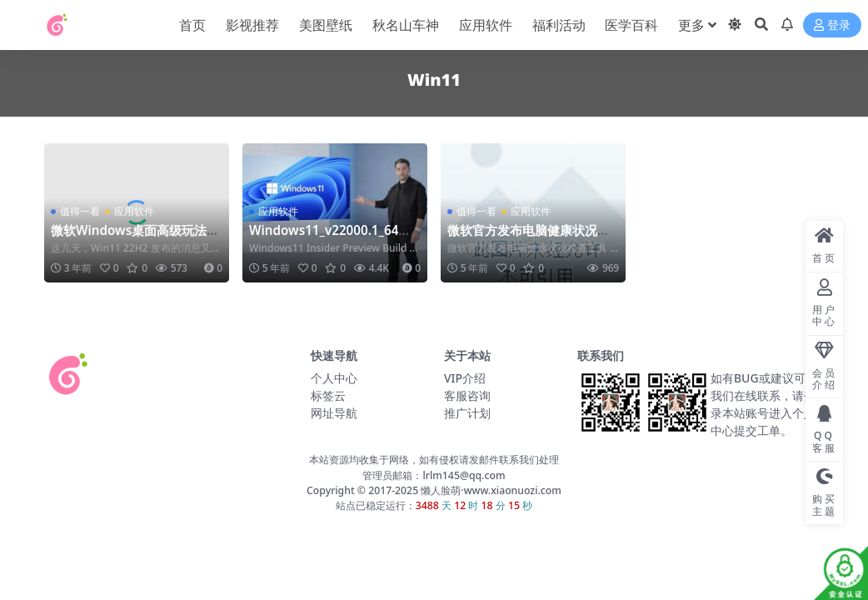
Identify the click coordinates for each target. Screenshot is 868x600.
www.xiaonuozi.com (513, 490)
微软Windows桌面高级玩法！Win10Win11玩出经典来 (135, 237)
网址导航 (334, 413)
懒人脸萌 (439, 490)
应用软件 (134, 211)
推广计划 (467, 413)
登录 (832, 25)
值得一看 (80, 211)
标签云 (328, 395)
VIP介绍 (465, 378)
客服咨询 (467, 395)
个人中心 (334, 378)
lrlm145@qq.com (464, 475)
